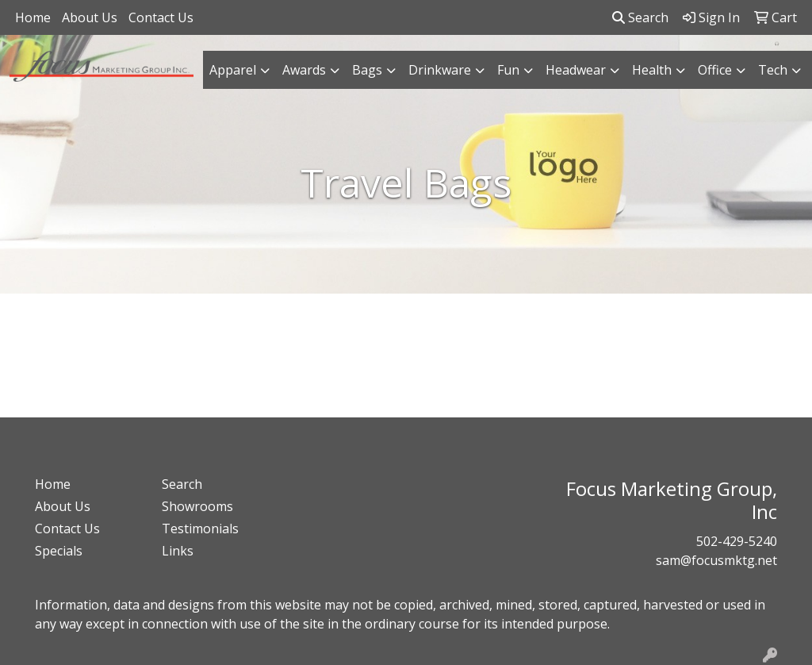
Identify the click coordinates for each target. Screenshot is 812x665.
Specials (59, 551)
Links (178, 551)
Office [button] (715, 70)
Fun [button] (508, 70)
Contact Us (161, 17)
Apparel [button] (233, 70)
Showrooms (197, 506)
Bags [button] (367, 70)
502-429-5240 (737, 541)
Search (640, 17)
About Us (90, 17)
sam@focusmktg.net (716, 560)
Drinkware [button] (440, 70)
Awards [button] (304, 70)
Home (33, 17)
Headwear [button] (576, 70)
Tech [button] (773, 70)
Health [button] (652, 70)
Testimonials (200, 529)
